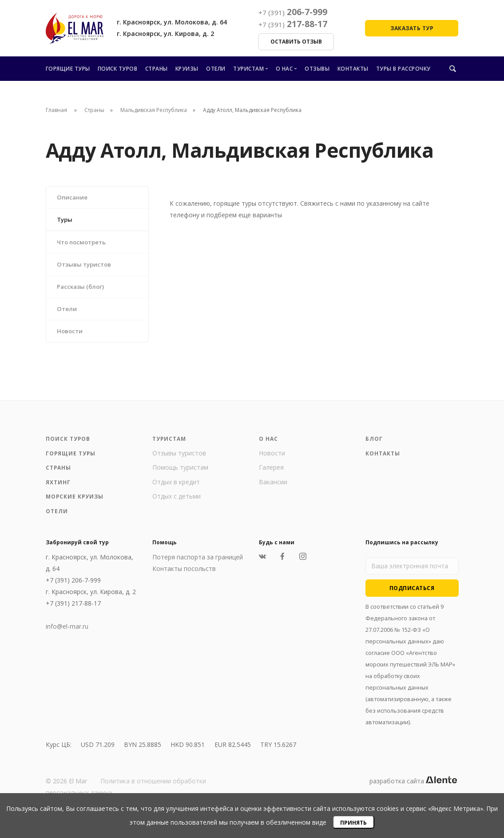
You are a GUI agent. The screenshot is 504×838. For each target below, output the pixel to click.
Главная (56, 110)
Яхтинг (58, 491)
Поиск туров (118, 69)
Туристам (248, 69)
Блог (374, 448)
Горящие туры (68, 69)
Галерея (271, 476)
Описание (73, 198)
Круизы (187, 69)
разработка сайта (413, 790)
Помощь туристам (180, 476)
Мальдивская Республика (154, 110)
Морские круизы (75, 505)
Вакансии (273, 491)
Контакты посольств (184, 577)
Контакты (353, 69)
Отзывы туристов (87, 269)
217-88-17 (293, 24)
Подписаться (412, 597)
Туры (66, 221)
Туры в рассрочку (403, 69)
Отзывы (317, 69)
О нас (284, 69)
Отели (216, 69)
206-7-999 (293, 12)
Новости (71, 339)
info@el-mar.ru (67, 635)
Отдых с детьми (177, 505)
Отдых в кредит (176, 491)
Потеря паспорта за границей (198, 566)
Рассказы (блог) (83, 292)
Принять (353, 823)
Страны (157, 69)
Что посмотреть (84, 245)
